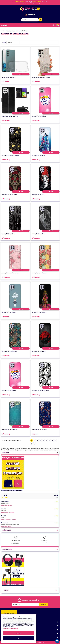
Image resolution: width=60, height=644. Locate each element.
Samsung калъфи (11, 31)
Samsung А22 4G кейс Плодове (39, 273)
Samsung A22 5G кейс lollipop (39, 116)
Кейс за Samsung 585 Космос (7, 506)
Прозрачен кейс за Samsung (8, 77)
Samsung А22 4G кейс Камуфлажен (40, 391)
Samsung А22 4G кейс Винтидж (9, 195)
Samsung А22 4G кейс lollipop (9, 391)
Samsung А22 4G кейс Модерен (9, 351)
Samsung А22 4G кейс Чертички (39, 430)
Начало (3, 31)
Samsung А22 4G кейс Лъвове (39, 351)
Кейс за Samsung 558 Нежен (6, 527)
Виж (21, 74)
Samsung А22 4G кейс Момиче (39, 312)
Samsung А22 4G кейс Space (8, 234)
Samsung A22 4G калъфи (23, 31)
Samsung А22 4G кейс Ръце (38, 234)
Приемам (19, 633)
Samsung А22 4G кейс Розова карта (10, 273)
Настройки (19, 638)
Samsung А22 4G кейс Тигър (38, 195)
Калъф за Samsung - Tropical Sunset (8, 513)
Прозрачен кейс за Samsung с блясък (41, 77)
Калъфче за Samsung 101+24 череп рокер (9, 520)
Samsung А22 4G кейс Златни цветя (10, 156)
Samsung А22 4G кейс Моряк (9, 312)
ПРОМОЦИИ (32, 15)
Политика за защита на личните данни (11, 629)
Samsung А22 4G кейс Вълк (38, 156)
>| (35, 443)
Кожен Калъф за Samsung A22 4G (10, 116)
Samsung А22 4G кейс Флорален (9, 430)
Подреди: (4, 42)
